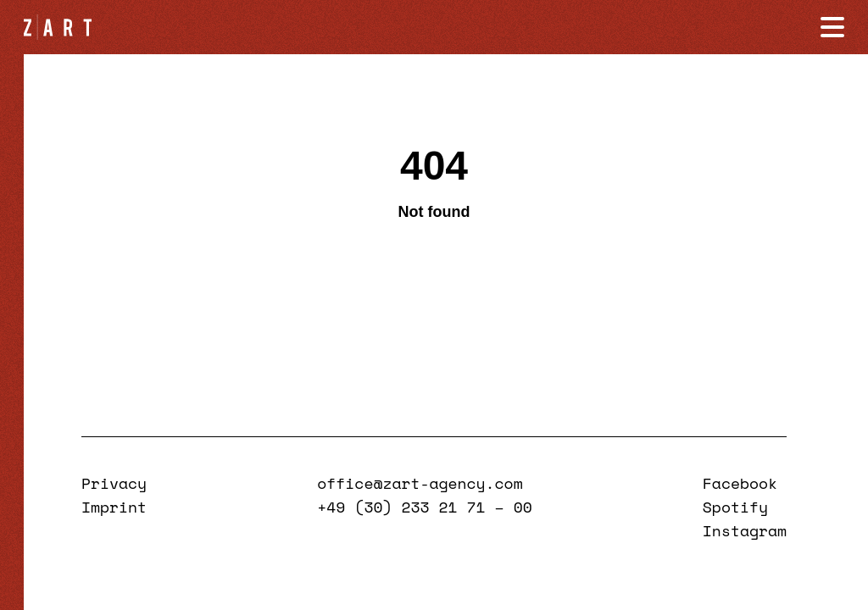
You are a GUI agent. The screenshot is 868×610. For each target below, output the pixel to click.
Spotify (735, 507)
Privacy (114, 483)
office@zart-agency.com (420, 483)
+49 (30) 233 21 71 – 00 (424, 507)
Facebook (740, 483)
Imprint (114, 507)
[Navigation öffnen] (832, 27)
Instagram (745, 530)
